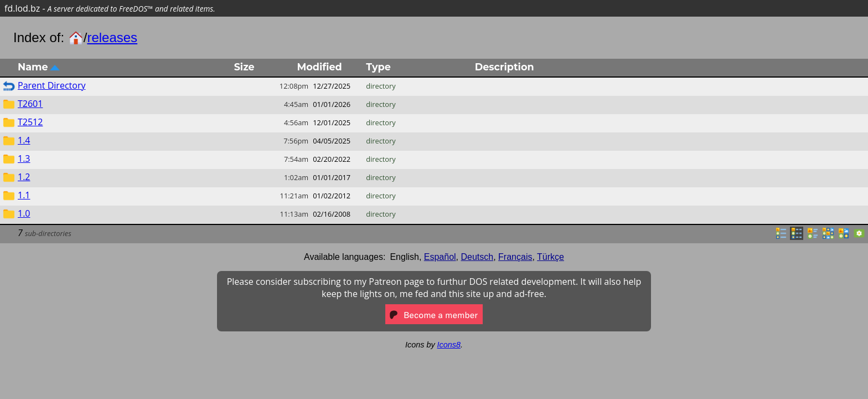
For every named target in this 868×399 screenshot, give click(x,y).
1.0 (24, 213)
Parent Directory (51, 85)
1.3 (24, 158)
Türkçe (551, 257)
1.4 (24, 140)
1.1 (24, 195)
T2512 (30, 122)
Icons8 (449, 345)
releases (112, 37)
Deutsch (477, 257)
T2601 (30, 104)
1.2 (24, 177)
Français (515, 257)
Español (440, 257)
